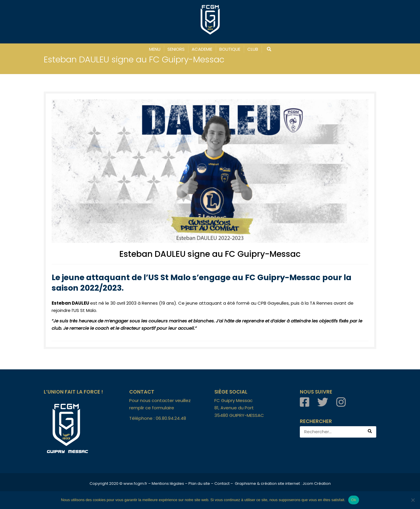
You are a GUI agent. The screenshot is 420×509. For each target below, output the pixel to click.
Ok (354, 500)
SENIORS (176, 49)
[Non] (413, 500)
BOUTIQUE (230, 49)
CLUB (253, 49)
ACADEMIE (202, 49)
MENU (155, 49)
